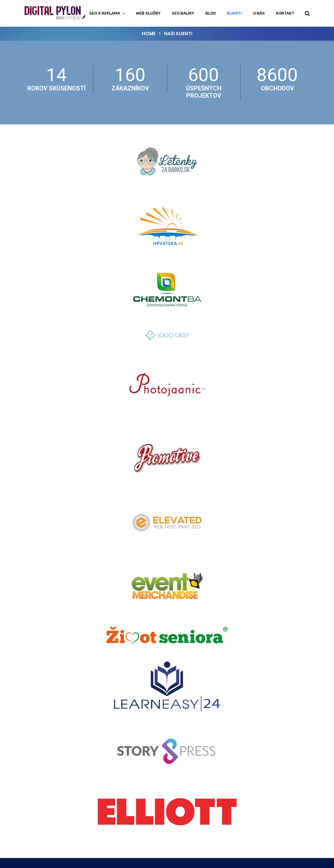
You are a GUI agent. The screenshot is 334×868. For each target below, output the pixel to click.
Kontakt (285, 13)
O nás (259, 13)
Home (149, 34)
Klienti (234, 13)
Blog (211, 13)
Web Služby (148, 13)
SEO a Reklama (105, 13)
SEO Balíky (183, 13)
